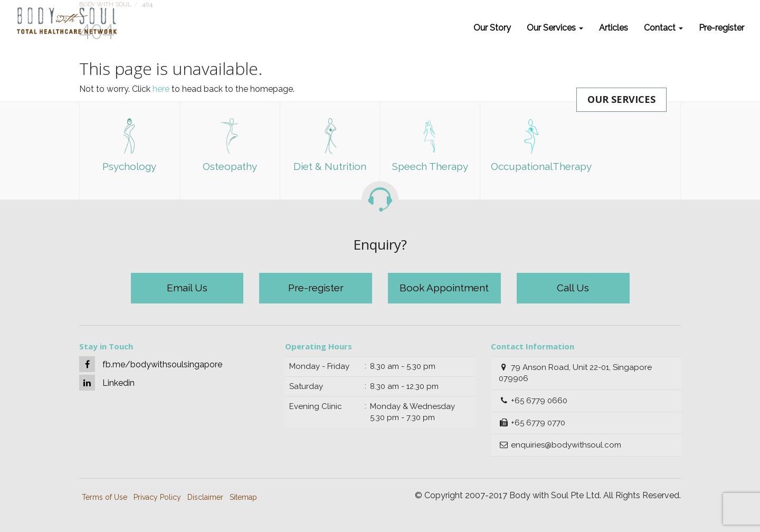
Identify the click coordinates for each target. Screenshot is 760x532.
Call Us (573, 288)
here (161, 89)
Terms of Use (104, 497)
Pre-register (721, 28)
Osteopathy (230, 145)
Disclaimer (205, 497)
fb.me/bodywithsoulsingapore (151, 364)
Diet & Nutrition (330, 145)
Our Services (555, 28)
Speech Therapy (430, 145)
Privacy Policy (157, 497)
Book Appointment (444, 288)
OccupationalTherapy (535, 145)
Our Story (492, 28)
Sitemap (243, 497)
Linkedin (107, 383)
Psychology (129, 145)
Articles (614, 28)
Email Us (187, 288)
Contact (663, 28)
